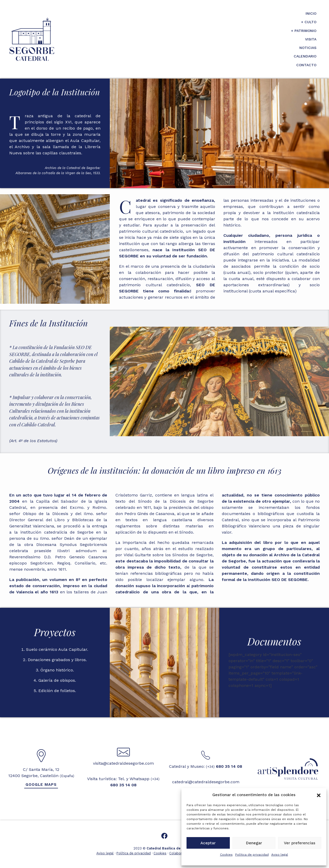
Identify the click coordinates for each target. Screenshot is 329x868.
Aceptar (208, 843)
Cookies (226, 855)
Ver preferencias (300, 843)
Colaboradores (181, 853)
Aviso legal (280, 855)
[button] (319, 795)
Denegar (254, 843)
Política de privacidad (252, 855)
